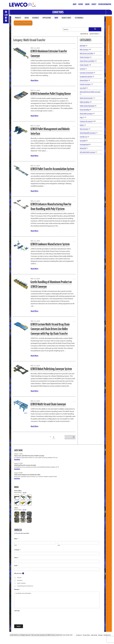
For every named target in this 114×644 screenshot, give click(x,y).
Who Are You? (18, 573)
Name (16, 539)
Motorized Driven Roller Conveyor (90, 92)
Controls (82, 69)
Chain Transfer (84, 65)
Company (17, 550)
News (56, 18)
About (75, 4)
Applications (47, 18)
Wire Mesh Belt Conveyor (87, 152)
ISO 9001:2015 (107, 635)
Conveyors (58, 12)
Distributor (20, 580)
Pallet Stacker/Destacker (87, 106)
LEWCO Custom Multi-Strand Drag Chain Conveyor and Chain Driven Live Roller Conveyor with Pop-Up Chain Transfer (50, 329)
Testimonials (79, 18)
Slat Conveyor (84, 129)
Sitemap (100, 635)
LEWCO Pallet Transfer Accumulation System (52, 169)
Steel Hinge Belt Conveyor (88, 133)
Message (17, 589)
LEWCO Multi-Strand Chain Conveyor (48, 404)
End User (19, 578)
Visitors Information (105, 4)
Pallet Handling (84, 102)
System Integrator (21, 583)
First (15, 545)
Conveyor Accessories (87, 73)
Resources (36, 18)
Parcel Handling (85, 110)
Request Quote (66, 18)
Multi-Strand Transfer (86, 98)
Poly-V (82, 117)
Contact (94, 4)
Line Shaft (83, 88)
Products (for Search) (86, 121)
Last (59, 545)
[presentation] (30, 617)
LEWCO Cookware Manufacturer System (50, 244)
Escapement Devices (86, 76)
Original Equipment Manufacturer (25, 586)
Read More (34, 80)
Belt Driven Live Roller (86, 53)
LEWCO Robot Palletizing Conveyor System (51, 369)
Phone (17, 558)
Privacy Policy (86, 635)
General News (84, 80)
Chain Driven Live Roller (87, 61)
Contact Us (79, 635)
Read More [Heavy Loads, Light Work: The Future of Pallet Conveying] (17, 459)
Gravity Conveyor (85, 84)
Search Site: (84, 34)
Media (27, 18)
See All (25, 492)
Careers (87, 4)
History (81, 4)
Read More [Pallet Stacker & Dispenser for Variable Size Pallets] (17, 478)
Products (18, 18)
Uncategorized (84, 144)
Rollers (82, 125)
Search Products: (95, 34)
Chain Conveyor (85, 57)
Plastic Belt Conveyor (86, 113)
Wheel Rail (83, 148)
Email (16, 565)
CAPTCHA (17, 611)
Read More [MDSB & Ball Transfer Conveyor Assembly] (17, 469)
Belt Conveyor (84, 49)
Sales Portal (94, 635)
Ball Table (83, 46)
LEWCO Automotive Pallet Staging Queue (51, 94)
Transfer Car (83, 137)
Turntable (83, 141)
